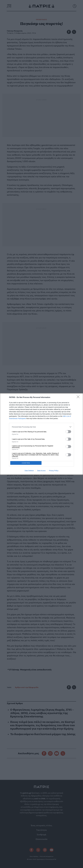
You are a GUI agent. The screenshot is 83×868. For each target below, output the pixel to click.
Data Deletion (29, 471)
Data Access (41, 471)
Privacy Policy (54, 471)
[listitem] (41, 427)
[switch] (68, 432)
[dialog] (41, 434)
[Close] (79, 398)
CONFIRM (26, 463)
